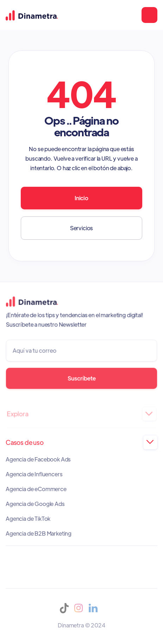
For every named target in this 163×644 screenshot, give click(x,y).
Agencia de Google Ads (35, 504)
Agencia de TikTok (28, 519)
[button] (149, 15)
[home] (32, 15)
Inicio (81, 198)
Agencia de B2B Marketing (39, 533)
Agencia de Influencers (34, 474)
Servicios (82, 228)
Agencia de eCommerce (36, 489)
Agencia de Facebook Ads (38, 459)
